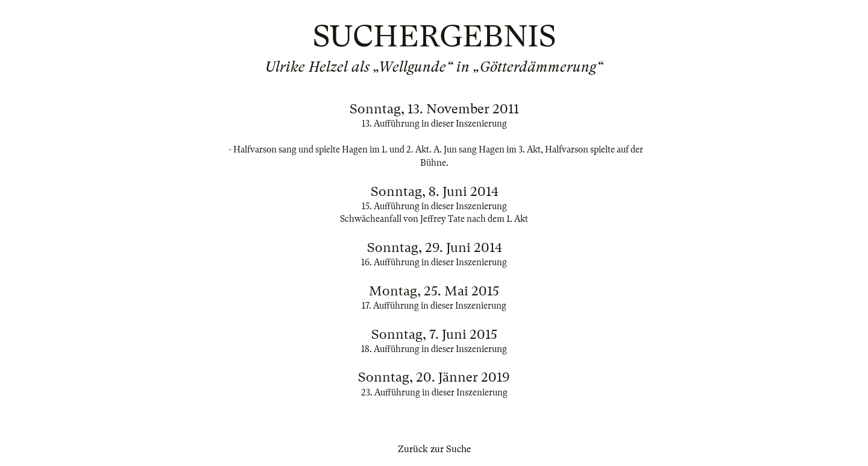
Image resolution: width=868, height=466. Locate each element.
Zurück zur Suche (434, 449)
